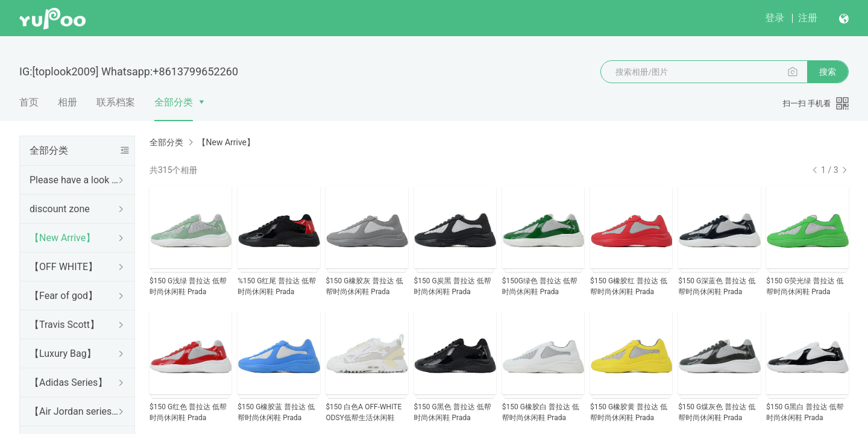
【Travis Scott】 (64, 325)
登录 (775, 18)
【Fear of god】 (64, 296)
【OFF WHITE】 (64, 267)
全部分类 (174, 102)
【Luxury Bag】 (63, 354)
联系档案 (116, 102)
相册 (68, 102)
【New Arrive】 (62, 238)
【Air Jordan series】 (75, 411)
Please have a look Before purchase (75, 180)
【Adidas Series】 (68, 382)
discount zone (60, 209)
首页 (29, 102)
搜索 (828, 72)
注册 (808, 18)
